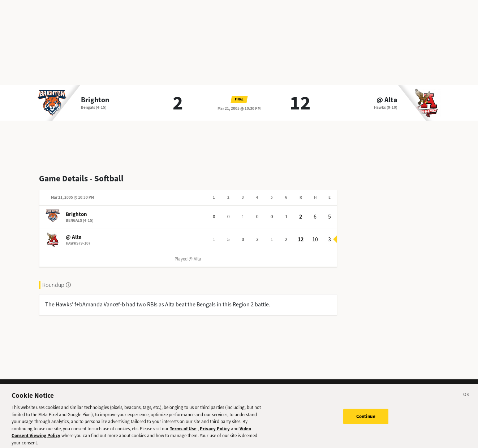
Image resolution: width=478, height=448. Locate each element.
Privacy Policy (215, 432)
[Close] (466, 399)
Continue (366, 420)
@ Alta (387, 100)
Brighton (95, 100)
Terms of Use (183, 432)
